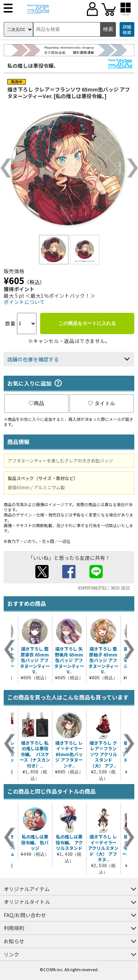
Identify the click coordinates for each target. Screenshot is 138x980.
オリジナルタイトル (27, 902)
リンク (11, 954)
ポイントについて (24, 302)
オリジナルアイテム (27, 889)
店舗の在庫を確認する (33, 359)
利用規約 (14, 928)
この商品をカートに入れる (87, 323)
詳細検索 (127, 30)
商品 (36, 403)
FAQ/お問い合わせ (25, 915)
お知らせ (14, 941)
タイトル (102, 403)
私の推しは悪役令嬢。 (33, 65)
